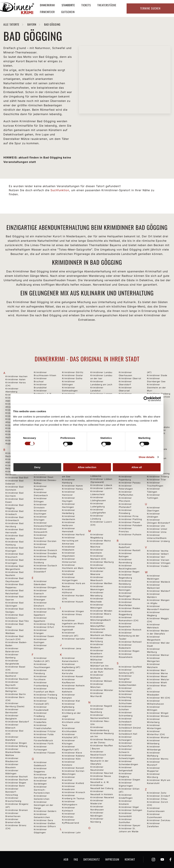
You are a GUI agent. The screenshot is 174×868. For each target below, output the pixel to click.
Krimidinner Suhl (156, 430)
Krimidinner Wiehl (157, 682)
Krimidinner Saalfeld (130, 667)
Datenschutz (92, 859)
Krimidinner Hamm (72, 486)
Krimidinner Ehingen (45, 587)
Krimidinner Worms (158, 759)
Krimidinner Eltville (45, 609)
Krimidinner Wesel (157, 676)
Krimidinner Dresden (45, 553)
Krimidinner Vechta (158, 551)
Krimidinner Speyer (130, 825)
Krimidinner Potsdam (130, 525)
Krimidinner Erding (44, 624)
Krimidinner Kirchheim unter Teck (71, 722)
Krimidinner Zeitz (157, 793)
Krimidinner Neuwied (102, 797)
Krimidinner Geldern (45, 811)
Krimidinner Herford (73, 535)
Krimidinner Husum (73, 602)
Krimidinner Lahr (71, 832)
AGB (66, 859)
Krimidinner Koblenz (73, 756)
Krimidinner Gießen (45, 823)
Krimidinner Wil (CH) (159, 698)
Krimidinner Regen (129, 572)
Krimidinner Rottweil (130, 642)
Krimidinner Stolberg (159, 394)
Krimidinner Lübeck (101, 485)
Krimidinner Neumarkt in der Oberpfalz (99, 761)
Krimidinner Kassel (73, 676)
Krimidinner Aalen (15, 379)
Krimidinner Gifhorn (45, 826)
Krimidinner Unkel (157, 529)
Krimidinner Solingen (130, 810)
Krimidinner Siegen (129, 780)
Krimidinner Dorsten (45, 541)
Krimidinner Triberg (158, 477)
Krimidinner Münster (102, 690)
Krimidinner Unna (157, 532)
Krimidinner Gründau (74, 421)
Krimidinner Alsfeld (16, 416)
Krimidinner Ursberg (158, 541)
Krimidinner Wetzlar (158, 679)
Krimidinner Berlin (16, 694)
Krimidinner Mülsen (101, 681)
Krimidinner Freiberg (45, 695)
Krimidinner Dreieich (45, 550)
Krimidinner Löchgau (102, 461)
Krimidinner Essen (44, 636)
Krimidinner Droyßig (45, 556)
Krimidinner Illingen (73, 611)
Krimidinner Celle (44, 434)
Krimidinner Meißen (101, 583)
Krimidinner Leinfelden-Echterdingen (98, 421)
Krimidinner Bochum (17, 780)
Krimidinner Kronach (74, 792)
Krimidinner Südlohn (158, 427)
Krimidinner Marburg (102, 562)
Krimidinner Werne (157, 673)
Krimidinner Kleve (72, 753)
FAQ (76, 859)
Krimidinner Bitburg (16, 746)
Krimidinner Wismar (158, 737)
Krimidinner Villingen (159, 563)
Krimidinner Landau (101, 372)
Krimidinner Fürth (44, 744)
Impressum (112, 859)
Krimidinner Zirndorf (158, 796)
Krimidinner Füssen (45, 753)
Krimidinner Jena (72, 648)
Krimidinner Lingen (101, 446)
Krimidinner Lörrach (102, 464)
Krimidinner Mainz (101, 541)
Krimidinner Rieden (129, 608)
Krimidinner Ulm (156, 526)
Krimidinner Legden (101, 415)
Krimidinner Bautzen (17, 679)
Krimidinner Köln (71, 759)
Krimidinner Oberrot (130, 378)
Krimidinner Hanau (72, 489)
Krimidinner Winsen (158, 716)
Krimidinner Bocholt (17, 777)
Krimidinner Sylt (156, 433)
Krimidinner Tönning (158, 473)
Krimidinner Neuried (102, 773)
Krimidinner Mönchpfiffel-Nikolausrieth (98, 626)
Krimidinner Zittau (157, 799)
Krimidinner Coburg (45, 449)
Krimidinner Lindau (101, 442)
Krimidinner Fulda (44, 734)
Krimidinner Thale (157, 449)
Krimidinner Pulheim (130, 535)
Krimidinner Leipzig (101, 427)
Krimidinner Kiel (71, 701)
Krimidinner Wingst (158, 713)
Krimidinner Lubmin (101, 488)
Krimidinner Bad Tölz (17, 621)
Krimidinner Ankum (16, 428)
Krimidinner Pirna (129, 516)
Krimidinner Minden (101, 611)
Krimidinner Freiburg (45, 698)
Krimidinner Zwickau (159, 820)
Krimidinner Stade (157, 375)
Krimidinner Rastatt (130, 550)
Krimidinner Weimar (158, 655)
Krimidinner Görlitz (73, 372)
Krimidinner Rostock (130, 630)
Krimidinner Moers (101, 614)
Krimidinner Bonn (15, 786)
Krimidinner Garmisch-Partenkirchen (42, 790)
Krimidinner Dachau (45, 468)
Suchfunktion (60, 190)
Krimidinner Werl (156, 670)
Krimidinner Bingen (16, 743)
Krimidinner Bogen (16, 783)
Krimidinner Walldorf (159, 591)
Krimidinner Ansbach (17, 431)
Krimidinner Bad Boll (17, 478)
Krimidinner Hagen (72, 458)
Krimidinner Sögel (129, 807)
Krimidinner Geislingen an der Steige (44, 805)
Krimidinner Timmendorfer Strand (155, 467)
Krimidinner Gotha (72, 378)
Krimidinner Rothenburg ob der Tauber (129, 636)
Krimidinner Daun (44, 477)
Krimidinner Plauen (129, 522)
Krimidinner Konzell (73, 768)
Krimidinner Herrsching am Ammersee (70, 541)
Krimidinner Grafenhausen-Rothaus (70, 397)
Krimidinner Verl (156, 557)
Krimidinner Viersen (158, 560)
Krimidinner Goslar (73, 375)
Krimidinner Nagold (101, 706)
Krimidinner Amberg (17, 425)
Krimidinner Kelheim (73, 686)
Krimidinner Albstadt (17, 413)
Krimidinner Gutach (73, 442)
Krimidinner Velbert (158, 554)
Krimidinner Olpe (128, 424)
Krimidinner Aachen (16, 376)
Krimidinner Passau (130, 483)
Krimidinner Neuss (101, 776)
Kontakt (130, 859)
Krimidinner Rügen (129, 651)
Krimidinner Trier (157, 480)
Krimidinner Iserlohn (73, 639)
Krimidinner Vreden (158, 566)
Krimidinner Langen (101, 394)
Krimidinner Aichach (17, 410)
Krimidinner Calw (43, 431)
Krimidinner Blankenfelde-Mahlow (13, 752)
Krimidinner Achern (16, 395)
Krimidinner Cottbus (45, 452)
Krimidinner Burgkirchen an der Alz (45, 406)
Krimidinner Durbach (45, 566)
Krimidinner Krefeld (73, 783)
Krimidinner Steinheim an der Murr (156, 388)
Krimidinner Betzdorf (17, 722)
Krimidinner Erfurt (44, 627)
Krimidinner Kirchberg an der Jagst (71, 713)
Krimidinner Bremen (17, 810)
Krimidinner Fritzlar (45, 731)
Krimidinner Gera (43, 820)
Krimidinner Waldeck (159, 582)
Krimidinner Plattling (130, 519)
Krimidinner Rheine (129, 599)
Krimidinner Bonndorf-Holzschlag (12, 792)
